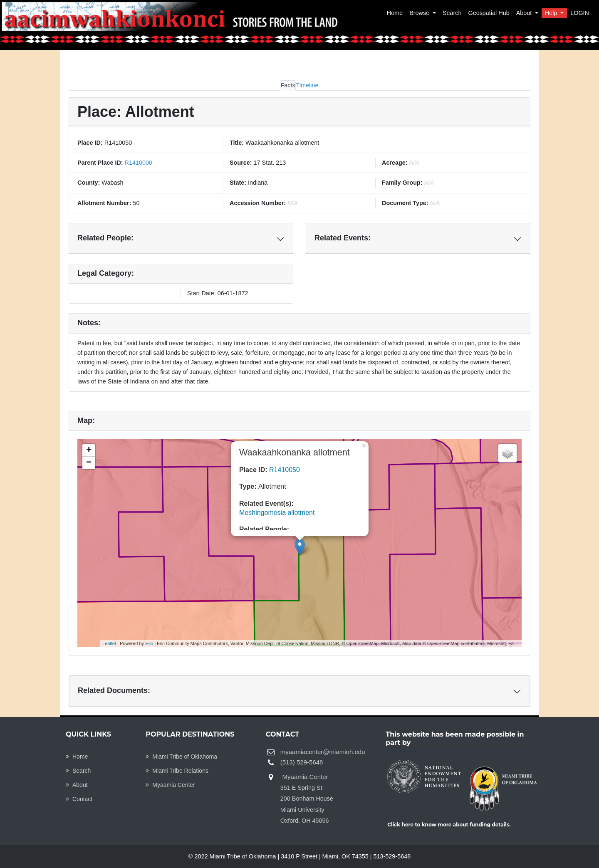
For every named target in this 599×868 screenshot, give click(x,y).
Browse (420, 13)
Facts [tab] (288, 85)
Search (452, 13)
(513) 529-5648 (302, 762)
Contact (79, 799)
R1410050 (285, 470)
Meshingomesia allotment (277, 513)
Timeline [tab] (307, 85)
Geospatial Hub (489, 13)
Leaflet (109, 643)
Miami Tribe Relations (177, 771)
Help (552, 13)
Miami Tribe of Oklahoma (181, 757)
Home (395, 13)
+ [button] (89, 450)
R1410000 (138, 163)
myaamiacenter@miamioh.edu (323, 752)
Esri (149, 643)
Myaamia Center (170, 785)
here (408, 825)
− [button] (89, 463)
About (525, 13)
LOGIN (580, 13)
